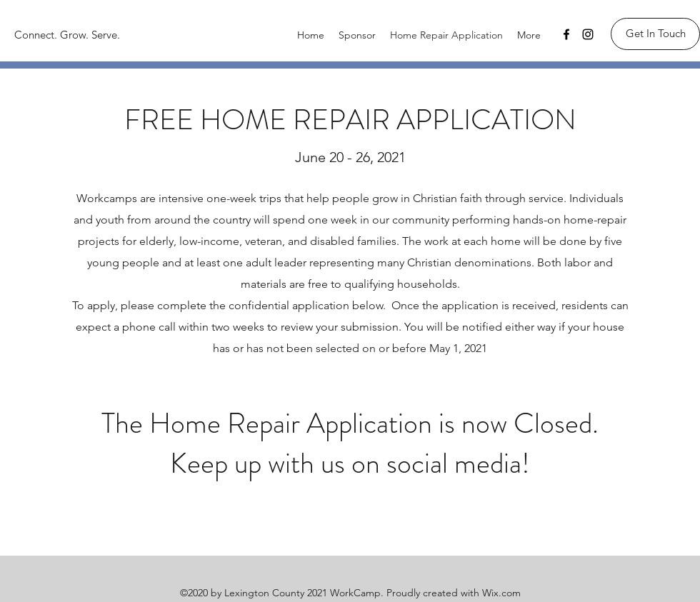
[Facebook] (566, 34)
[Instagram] (588, 34)
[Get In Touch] (655, 34)
